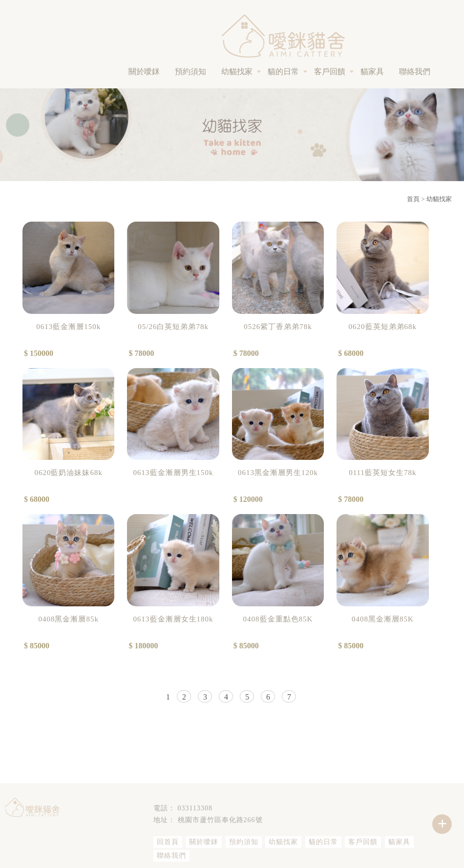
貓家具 (372, 72)
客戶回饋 (330, 72)
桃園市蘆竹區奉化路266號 (220, 820)
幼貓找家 (237, 72)
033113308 (195, 808)
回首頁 (168, 842)
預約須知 (190, 72)
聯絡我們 (415, 72)
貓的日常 (283, 72)
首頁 (413, 199)
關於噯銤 (144, 72)
